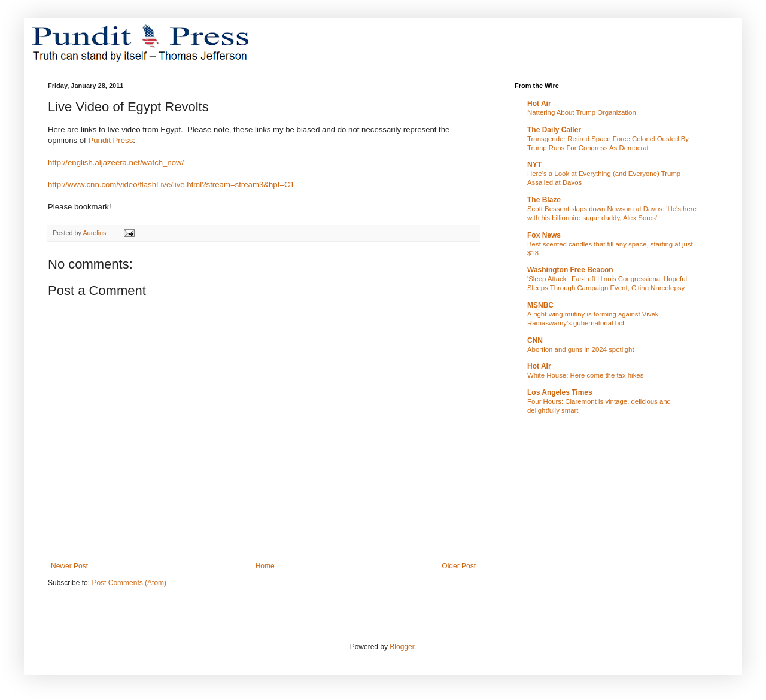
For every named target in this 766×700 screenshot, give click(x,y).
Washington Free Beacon (570, 270)
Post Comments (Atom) (129, 583)
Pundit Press (110, 140)
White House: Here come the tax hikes (585, 375)
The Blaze (544, 200)
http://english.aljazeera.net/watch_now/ (116, 162)
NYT (534, 165)
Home (265, 566)
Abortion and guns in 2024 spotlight (581, 349)
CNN (535, 340)
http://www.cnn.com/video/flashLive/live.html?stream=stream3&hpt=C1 (171, 185)
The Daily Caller (554, 130)
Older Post (459, 566)
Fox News (544, 235)
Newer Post (69, 566)
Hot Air (539, 104)
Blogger (402, 647)
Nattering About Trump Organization (582, 112)
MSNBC (540, 305)
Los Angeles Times (560, 392)
